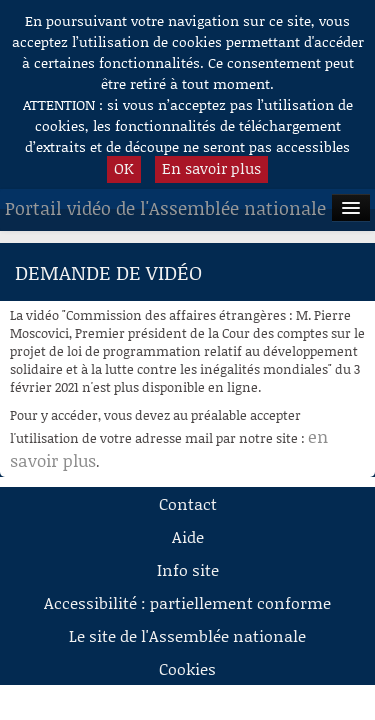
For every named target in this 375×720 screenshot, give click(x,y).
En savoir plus (211, 168)
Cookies (187, 668)
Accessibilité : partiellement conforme (187, 602)
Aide (188, 536)
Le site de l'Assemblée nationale (187, 635)
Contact (188, 503)
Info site (188, 569)
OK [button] (124, 168)
